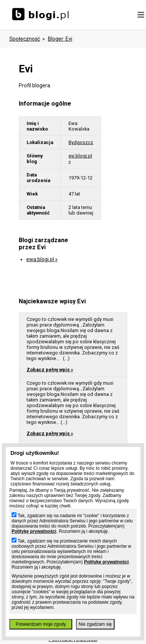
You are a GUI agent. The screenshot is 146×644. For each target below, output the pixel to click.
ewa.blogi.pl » (42, 259)
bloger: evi (60, 39)
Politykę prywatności (34, 531)
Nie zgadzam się (95, 624)
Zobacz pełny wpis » (50, 370)
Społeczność (25, 39)
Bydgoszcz (81, 142)
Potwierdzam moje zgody (41, 624)
